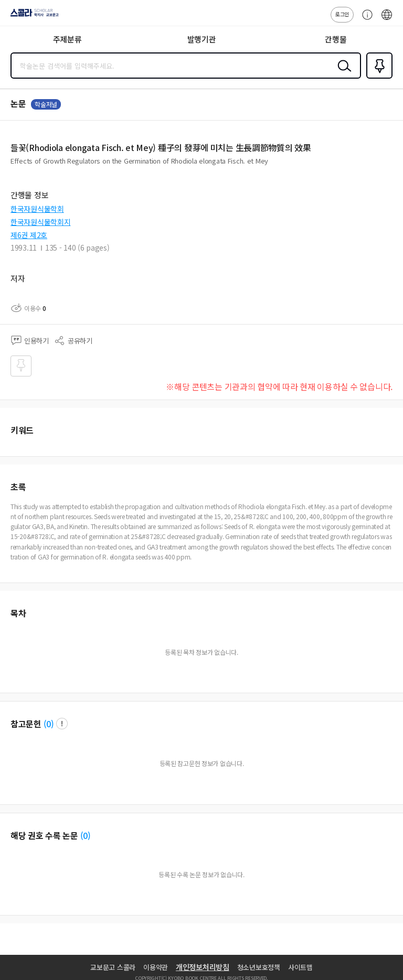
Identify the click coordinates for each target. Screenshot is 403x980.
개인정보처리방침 (203, 967)
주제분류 (67, 39)
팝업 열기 (62, 724)
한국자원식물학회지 (40, 222)
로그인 (342, 14)
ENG (387, 20)
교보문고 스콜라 (113, 967)
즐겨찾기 (377, 78)
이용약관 (156, 967)
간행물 (336, 39)
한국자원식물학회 (37, 209)
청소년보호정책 (259, 967)
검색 (342, 74)
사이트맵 (300, 967)
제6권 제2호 (29, 235)
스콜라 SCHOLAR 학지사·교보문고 (32, 16)
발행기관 (202, 39)
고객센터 (365, 20)
